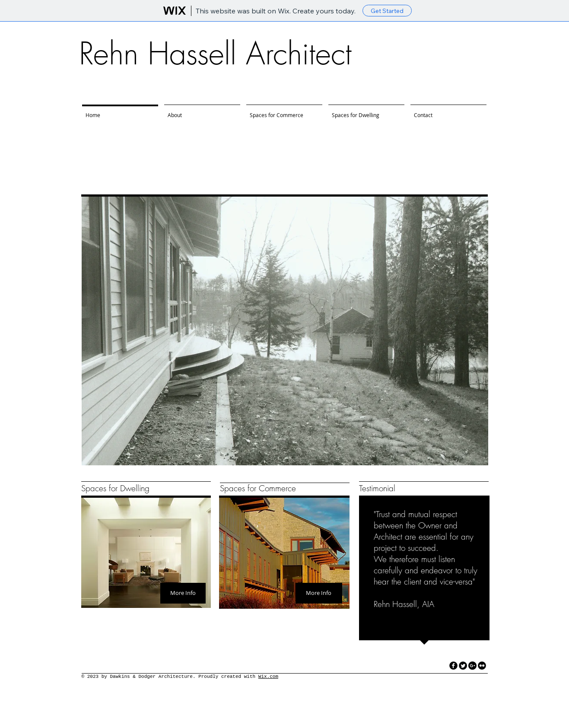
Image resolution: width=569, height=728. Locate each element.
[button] (285, 331)
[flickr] (482, 666)
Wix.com (268, 677)
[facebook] (453, 666)
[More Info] (183, 593)
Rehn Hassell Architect (215, 54)
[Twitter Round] (463, 666)
